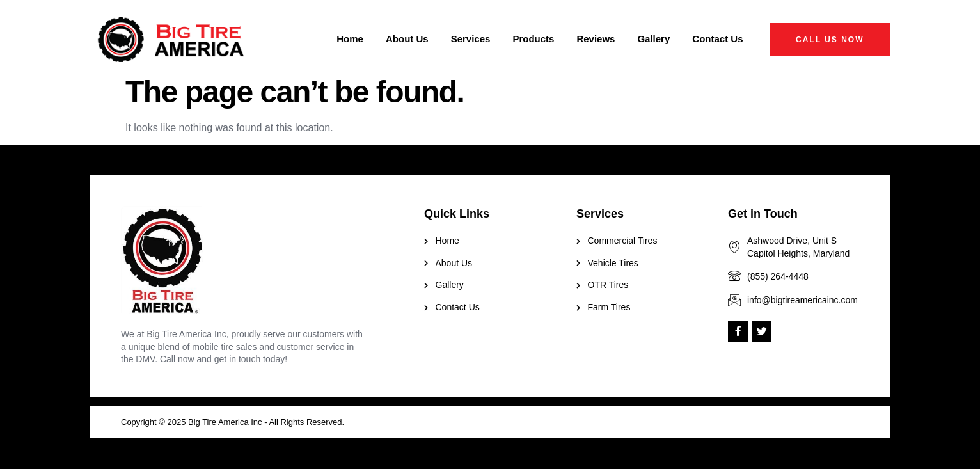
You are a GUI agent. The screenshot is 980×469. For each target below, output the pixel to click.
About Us (407, 39)
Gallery (653, 39)
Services (471, 39)
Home (350, 39)
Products (533, 39)
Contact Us (717, 39)
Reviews (596, 39)
